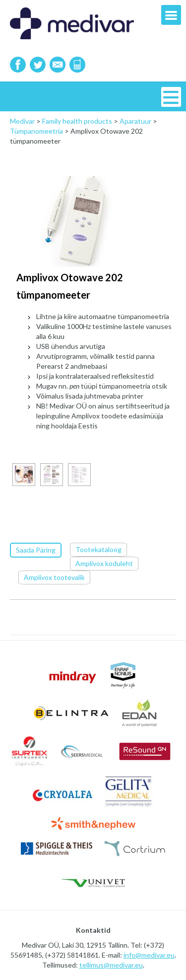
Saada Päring (36, 550)
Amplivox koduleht (104, 563)
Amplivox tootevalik (54, 577)
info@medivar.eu (149, 955)
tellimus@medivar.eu (111, 965)
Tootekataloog (98, 549)
